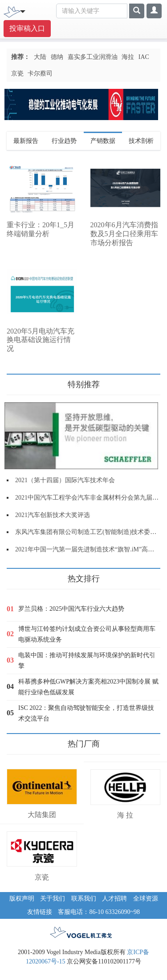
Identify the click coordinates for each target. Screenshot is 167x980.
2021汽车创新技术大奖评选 (53, 515)
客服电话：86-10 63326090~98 (99, 912)
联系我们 (84, 899)
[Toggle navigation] (23, 11)
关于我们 (53, 899)
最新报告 (26, 141)
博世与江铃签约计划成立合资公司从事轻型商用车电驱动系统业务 (87, 634)
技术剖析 (141, 141)
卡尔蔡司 (40, 73)
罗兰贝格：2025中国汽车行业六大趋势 (71, 609)
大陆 (40, 57)
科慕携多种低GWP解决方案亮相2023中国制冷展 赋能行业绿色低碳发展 (88, 687)
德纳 (57, 57)
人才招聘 (114, 899)
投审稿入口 (27, 28)
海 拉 (125, 815)
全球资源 (146, 899)
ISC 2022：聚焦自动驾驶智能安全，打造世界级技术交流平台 (86, 713)
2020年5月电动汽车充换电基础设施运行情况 (41, 340)
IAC (144, 57)
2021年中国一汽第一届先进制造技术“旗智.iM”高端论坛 (91, 549)
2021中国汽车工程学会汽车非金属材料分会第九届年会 (90, 498)
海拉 (128, 57)
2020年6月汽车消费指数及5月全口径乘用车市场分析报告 (124, 234)
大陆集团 (42, 815)
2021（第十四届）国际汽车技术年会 (65, 480)
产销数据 (103, 141)
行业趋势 (64, 141)
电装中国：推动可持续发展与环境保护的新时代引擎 (87, 661)
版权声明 (22, 899)
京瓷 (17, 73)
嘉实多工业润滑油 (93, 57)
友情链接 (40, 912)
